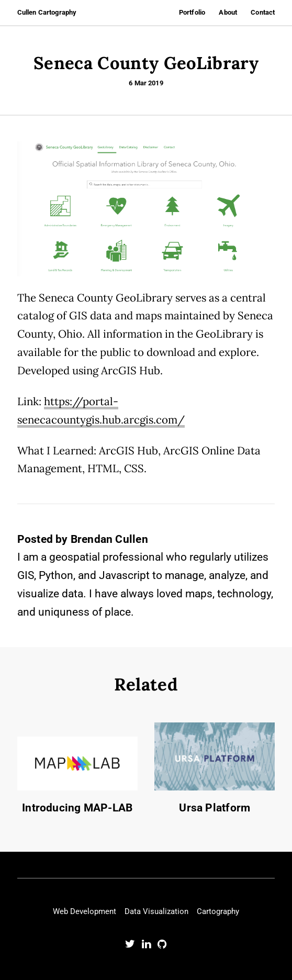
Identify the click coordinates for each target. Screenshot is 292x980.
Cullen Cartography (47, 12)
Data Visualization (156, 911)
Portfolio (192, 12)
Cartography (218, 911)
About (228, 12)
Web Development (85, 911)
